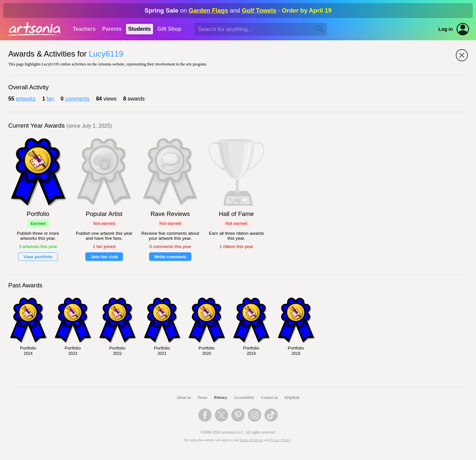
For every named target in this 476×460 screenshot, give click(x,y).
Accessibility (244, 397)
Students (139, 29)
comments (77, 99)
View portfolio (38, 257)
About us (184, 397)
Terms (203, 397)
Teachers (84, 29)
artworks (25, 99)
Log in (446, 29)
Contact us (270, 397)
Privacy (221, 397)
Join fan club (104, 257)
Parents (112, 29)
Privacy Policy (281, 440)
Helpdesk (292, 397)
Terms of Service (251, 440)
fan (50, 99)
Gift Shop (169, 29)
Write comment (170, 257)
